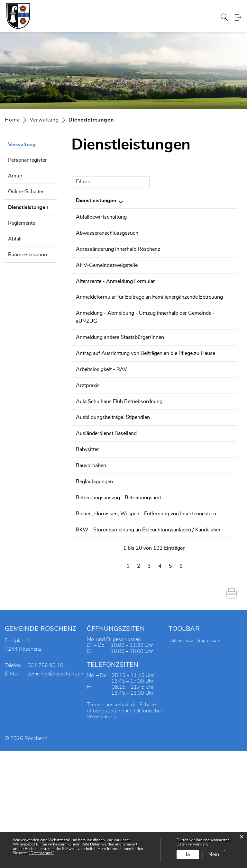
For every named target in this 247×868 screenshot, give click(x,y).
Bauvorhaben (91, 546)
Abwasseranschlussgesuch (107, 233)
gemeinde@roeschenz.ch (55, 791)
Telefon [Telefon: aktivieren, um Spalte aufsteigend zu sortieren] (206, 201)
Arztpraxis (88, 452)
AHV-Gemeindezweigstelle (107, 272)
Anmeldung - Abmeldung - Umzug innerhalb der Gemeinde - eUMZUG (107, 358)
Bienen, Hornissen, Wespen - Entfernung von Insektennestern (108, 609)
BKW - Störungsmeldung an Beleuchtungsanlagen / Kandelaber (105, 640)
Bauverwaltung (165, 233)
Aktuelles (212, 11)
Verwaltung (96, 11)
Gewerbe (136, 11)
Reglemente (22, 223)
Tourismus (174, 11)
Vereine (155, 11)
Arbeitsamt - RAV (169, 436)
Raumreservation (27, 255)
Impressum (209, 758)
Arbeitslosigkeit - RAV (101, 436)
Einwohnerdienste (169, 249)
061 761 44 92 (215, 467)
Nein (214, 854)
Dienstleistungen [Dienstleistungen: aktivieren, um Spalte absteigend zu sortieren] (96, 201)
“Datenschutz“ (41, 853)
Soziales (117, 11)
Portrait (61, 11)
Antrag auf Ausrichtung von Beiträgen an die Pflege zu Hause (108, 412)
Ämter (15, 176)
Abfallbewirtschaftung (101, 217)
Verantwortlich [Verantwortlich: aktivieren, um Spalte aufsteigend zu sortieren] (166, 201)
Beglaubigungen (94, 562)
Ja (188, 854)
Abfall (15, 239)
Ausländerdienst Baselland (106, 514)
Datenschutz (181, 758)
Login (238, 24)
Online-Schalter (26, 192)
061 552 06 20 (215, 436)
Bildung (193, 11)
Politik (77, 11)
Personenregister (27, 160)
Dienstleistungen (32, 206)
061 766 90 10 (215, 233)
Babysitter (87, 530)
